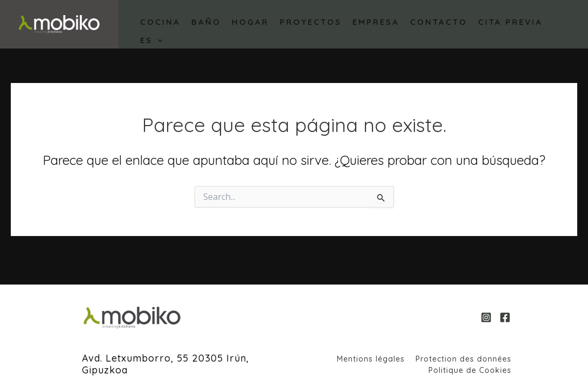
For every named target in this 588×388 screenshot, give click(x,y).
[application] (158, 41)
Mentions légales (371, 359)
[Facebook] (505, 317)
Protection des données (464, 359)
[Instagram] (486, 317)
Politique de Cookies (470, 370)
